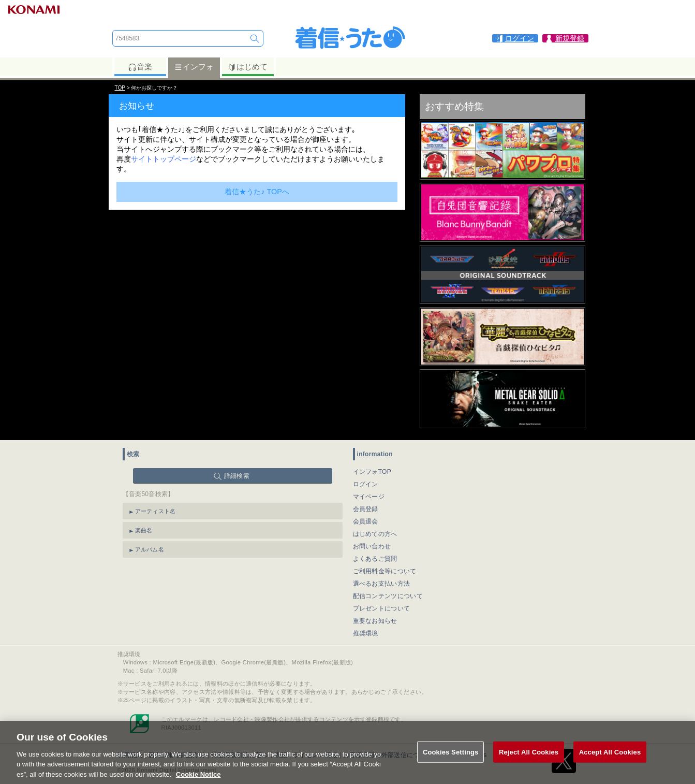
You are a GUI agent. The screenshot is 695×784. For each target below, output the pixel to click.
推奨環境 (366, 633)
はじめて (248, 67)
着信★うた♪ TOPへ (257, 192)
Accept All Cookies (610, 759)
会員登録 (366, 509)
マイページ (369, 497)
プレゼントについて (382, 608)
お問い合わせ (372, 546)
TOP (120, 88)
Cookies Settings (451, 759)
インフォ (194, 67)
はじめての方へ (375, 534)
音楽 (140, 67)
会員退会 (366, 521)
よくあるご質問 (375, 559)
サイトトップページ (164, 159)
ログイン (366, 484)
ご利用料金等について (385, 571)
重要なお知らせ (375, 621)
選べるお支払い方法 (382, 584)
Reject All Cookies (529, 759)
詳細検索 (237, 476)
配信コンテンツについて (388, 596)
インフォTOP (372, 472)
